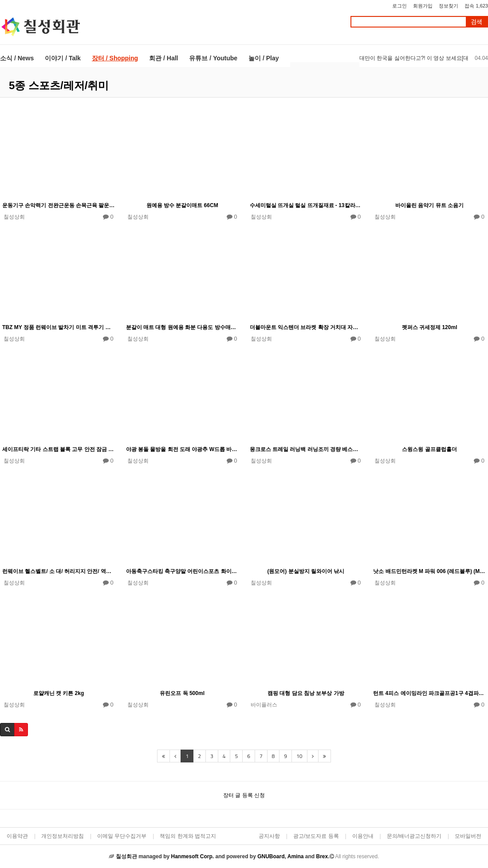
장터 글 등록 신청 (244, 795)
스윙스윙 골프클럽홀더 (429, 449)
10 (299, 756)
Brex (322, 856)
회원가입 (423, 6)
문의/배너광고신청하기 (414, 836)
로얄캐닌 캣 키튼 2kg (59, 693)
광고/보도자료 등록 (316, 836)
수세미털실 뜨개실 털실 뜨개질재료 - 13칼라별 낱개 (306, 205)
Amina (296, 856)
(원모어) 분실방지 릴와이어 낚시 (306, 571)
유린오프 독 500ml (182, 693)
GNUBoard (271, 856)
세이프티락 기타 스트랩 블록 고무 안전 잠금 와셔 (59, 449)
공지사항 (269, 836)
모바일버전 (468, 836)
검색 (476, 22)
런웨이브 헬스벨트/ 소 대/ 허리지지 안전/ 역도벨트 (59, 571)
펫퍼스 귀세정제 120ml (430, 327)
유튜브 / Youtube (213, 58)
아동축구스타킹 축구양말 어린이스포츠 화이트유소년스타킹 (182, 571)
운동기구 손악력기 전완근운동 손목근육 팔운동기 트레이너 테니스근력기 (59, 205)
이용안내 (363, 836)
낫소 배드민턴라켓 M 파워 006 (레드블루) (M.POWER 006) (429, 571)
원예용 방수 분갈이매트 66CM (182, 205)
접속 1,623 (476, 6)
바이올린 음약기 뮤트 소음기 (429, 205)
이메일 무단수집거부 (122, 836)
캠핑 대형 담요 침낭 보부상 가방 (306, 693)
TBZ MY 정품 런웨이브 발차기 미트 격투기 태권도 (59, 327)
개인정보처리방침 (63, 836)
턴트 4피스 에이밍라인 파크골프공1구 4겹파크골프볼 (429, 693)
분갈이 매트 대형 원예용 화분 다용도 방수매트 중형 (182, 327)
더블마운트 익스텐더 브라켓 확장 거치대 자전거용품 (306, 327)
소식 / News (17, 58)
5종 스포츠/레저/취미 (59, 85)
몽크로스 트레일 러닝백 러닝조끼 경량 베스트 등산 (306, 449)
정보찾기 (449, 6)
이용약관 (17, 836)
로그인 (399, 6)
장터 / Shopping (115, 58)
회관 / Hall (163, 58)
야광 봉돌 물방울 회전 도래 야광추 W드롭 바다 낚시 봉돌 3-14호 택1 (182, 449)
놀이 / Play (264, 58)
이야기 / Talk (63, 58)
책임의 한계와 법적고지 (188, 836)
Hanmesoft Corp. (192, 856)
